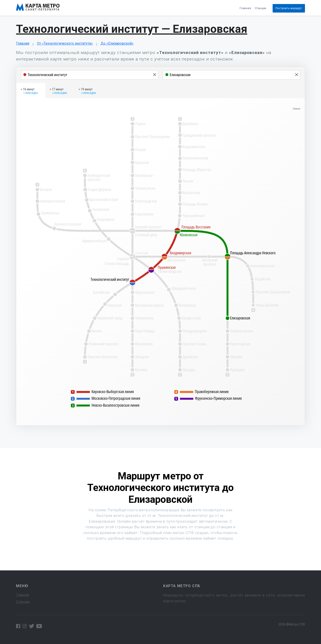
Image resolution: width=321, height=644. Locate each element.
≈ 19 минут (87, 91)
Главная (245, 8)
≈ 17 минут (58, 91)
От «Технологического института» (65, 43)
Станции (261, 8)
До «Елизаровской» (117, 43)
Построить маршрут (289, 8)
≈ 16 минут (29, 91)
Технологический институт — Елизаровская (132, 29)
